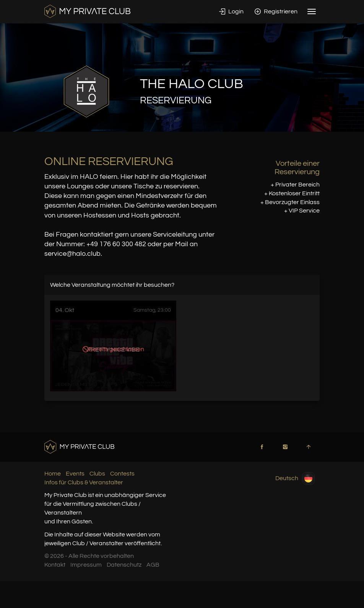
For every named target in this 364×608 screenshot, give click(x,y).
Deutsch (295, 478)
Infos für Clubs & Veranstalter (84, 482)
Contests (122, 474)
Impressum (86, 565)
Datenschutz (124, 565)
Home (53, 474)
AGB (153, 565)
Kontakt (55, 565)
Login (231, 11)
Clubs (97, 474)
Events (75, 474)
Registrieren (276, 11)
